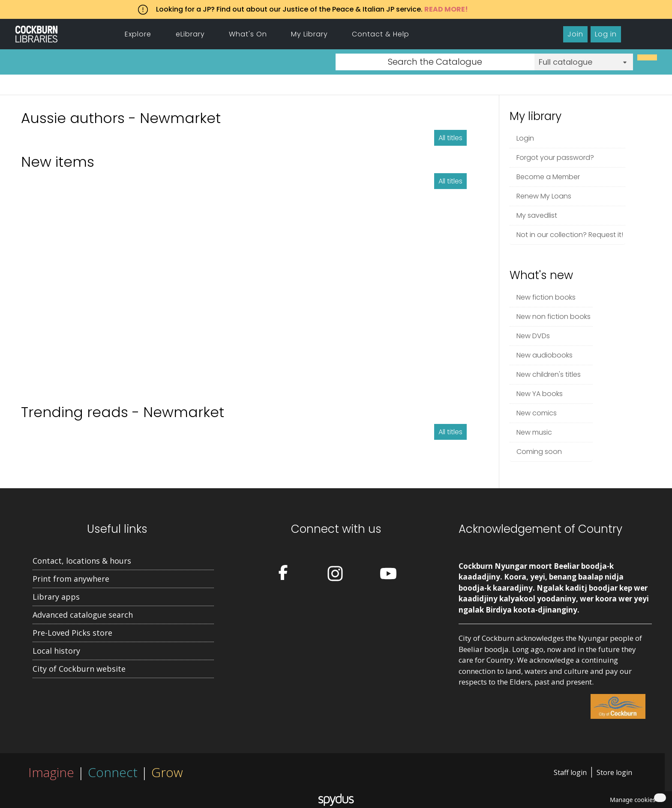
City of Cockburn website (79, 669)
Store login (614, 772)
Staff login (570, 772)
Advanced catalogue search (83, 615)
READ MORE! (446, 9)
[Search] (647, 57)
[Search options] (584, 62)
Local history (56, 651)
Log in (606, 34)
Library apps (56, 597)
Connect (113, 772)
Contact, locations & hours (82, 561)
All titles (450, 138)
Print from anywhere (71, 579)
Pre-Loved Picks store (72, 633)
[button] (631, 800)
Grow (167, 772)
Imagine (51, 772)
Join (575, 34)
